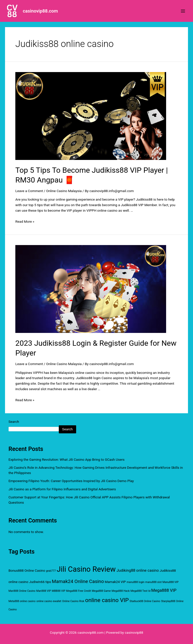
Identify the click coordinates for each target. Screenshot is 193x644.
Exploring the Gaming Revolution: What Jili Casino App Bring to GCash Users (67, 459)
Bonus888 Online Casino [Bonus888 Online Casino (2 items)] (27, 571)
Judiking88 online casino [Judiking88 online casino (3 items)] (138, 570)
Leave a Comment (29, 191)
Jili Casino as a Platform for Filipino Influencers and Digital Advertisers (62, 489)
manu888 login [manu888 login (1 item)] (136, 582)
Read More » (25, 221)
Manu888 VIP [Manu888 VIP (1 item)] (171, 582)
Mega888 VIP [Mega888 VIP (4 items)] (164, 590)
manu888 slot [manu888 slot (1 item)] (153, 582)
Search (14, 422)
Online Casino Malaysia (64, 191)
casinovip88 (134, 632)
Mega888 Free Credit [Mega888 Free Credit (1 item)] (79, 591)
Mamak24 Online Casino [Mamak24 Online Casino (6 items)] (78, 581)
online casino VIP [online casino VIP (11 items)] (107, 600)
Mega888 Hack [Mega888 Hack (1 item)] (121, 591)
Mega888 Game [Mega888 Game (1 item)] (101, 591)
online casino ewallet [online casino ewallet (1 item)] (49, 601)
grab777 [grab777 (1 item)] (51, 571)
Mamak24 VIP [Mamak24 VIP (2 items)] (115, 582)
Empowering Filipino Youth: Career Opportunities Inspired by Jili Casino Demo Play (71, 481)
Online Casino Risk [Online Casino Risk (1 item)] (73, 601)
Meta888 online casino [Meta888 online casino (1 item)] (22, 601)
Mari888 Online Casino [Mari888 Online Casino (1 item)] (22, 591)
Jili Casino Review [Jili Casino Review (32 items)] (86, 569)
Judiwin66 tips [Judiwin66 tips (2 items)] (40, 582)
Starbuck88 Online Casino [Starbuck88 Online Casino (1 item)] (145, 601)
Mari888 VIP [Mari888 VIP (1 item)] (43, 591)
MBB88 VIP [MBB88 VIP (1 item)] (59, 591)
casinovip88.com (40, 11)
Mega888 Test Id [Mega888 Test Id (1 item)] (140, 591)
